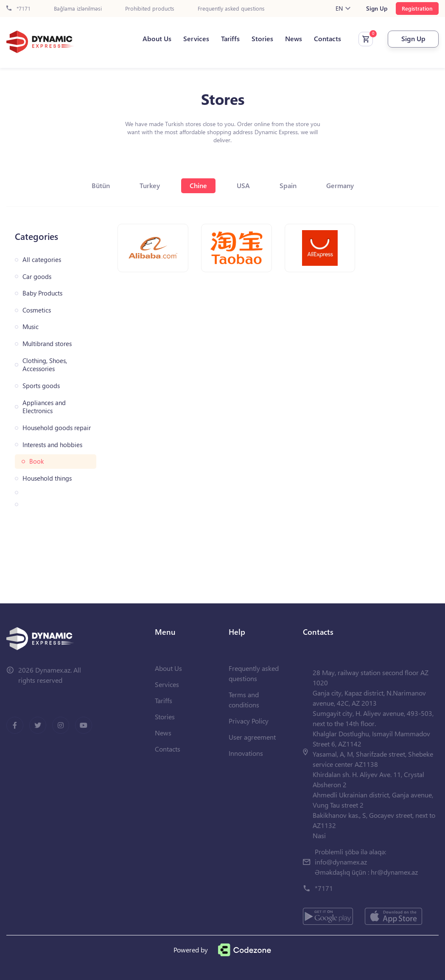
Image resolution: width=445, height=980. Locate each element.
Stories (262, 39)
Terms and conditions (244, 700)
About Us (157, 39)
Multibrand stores (47, 344)
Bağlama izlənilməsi (78, 9)
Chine (198, 185)
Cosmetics (37, 310)
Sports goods (41, 386)
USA (243, 185)
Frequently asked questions (231, 9)
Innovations (246, 753)
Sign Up (377, 8)
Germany (340, 185)
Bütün (101, 185)
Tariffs (230, 39)
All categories (42, 260)
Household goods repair (57, 428)
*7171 (18, 9)
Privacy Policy (249, 721)
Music (31, 327)
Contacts (327, 39)
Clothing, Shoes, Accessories (45, 365)
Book (36, 461)
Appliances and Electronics (44, 407)
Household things (47, 478)
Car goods (37, 277)
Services (196, 39)
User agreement (252, 737)
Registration (417, 8)
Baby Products (42, 293)
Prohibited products (150, 9)
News (294, 39)
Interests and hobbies (52, 445)
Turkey (150, 185)
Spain (288, 185)
